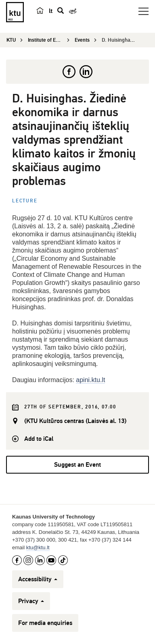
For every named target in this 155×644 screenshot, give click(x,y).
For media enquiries (45, 623)
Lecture (25, 201)
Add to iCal (39, 439)
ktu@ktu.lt (38, 547)
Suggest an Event (77, 465)
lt (51, 11)
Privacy (31, 601)
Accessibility (38, 579)
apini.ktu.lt (90, 380)
